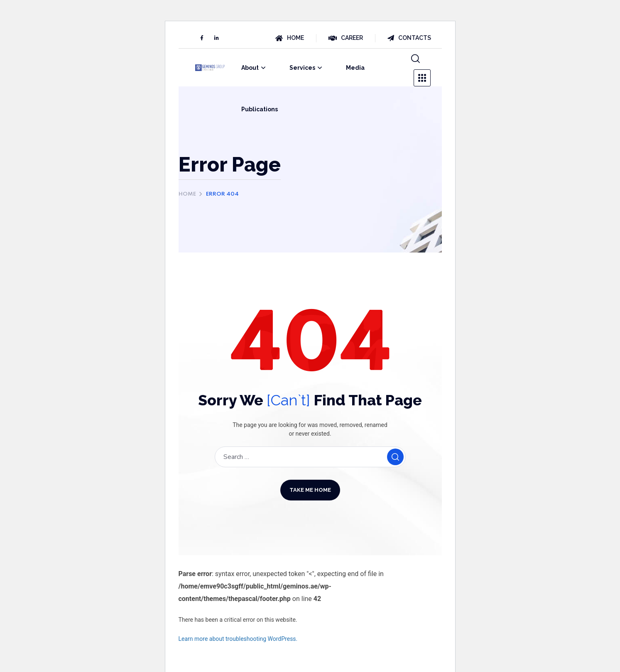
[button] (415, 59)
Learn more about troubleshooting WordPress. (238, 639)
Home (187, 194)
